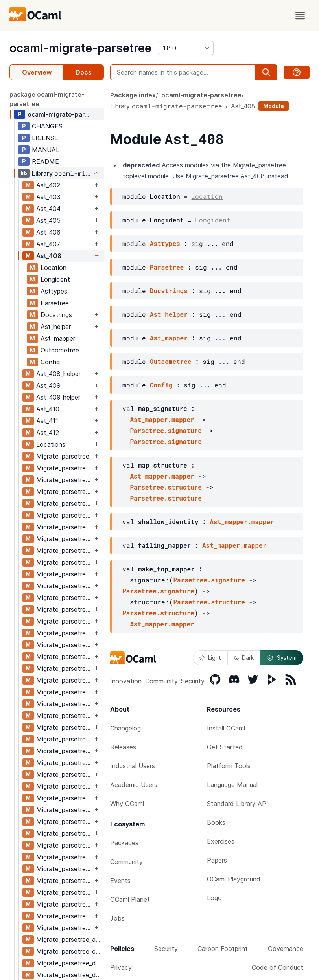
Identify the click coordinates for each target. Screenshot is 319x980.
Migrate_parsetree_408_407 (64, 727)
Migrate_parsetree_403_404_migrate (64, 527)
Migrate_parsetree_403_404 (64, 515)
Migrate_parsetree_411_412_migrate (64, 904)
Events (120, 881)
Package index (133, 95)
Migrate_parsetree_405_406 (64, 609)
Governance (286, 949)
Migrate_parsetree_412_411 (64, 916)
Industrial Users (133, 766)
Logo (214, 898)
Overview (37, 72)
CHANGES (47, 126)
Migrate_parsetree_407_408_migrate (64, 716)
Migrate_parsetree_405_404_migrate (64, 598)
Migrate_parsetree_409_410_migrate (64, 810)
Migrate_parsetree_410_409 (64, 822)
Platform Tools (229, 766)
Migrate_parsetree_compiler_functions (70, 951)
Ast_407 (48, 244)
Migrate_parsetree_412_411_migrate (64, 928)
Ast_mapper (58, 338)
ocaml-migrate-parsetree (80, 48)
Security (166, 949)
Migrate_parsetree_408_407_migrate (64, 739)
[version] (186, 48)
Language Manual (232, 785)
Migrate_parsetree (63, 456)
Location (53, 268)
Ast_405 (48, 220)
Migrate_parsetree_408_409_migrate (64, 763)
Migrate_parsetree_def (69, 963)
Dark (244, 658)
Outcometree (60, 350)
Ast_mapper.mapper (162, 419)
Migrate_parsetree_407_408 (64, 704)
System (282, 658)
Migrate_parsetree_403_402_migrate (64, 503)
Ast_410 (48, 409)
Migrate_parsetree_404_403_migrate (64, 551)
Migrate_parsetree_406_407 (64, 657)
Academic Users (134, 785)
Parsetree (55, 303)
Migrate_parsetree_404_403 (64, 539)
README (45, 161)
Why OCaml (127, 804)
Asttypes (54, 291)
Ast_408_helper (58, 374)
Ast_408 (49, 256)
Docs (84, 72)
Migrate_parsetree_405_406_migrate (64, 621)
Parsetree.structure (166, 487)
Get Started (225, 747)
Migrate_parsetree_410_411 (64, 845)
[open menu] (300, 16)
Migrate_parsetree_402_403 (64, 468)
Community (126, 862)
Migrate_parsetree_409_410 (64, 798)
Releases (123, 747)
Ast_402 (48, 185)
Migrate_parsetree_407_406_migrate (64, 692)
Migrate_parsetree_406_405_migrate (64, 645)
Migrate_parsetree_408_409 (64, 751)
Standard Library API (238, 804)
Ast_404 (48, 209)
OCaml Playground (234, 879)
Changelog (125, 728)
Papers (217, 860)
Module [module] (274, 106)
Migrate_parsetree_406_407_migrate (64, 668)
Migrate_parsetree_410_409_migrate (64, 833)
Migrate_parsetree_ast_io (70, 940)
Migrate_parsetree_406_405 (64, 633)
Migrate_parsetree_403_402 (64, 492)
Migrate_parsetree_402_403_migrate (64, 480)
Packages (124, 843)
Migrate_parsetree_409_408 (64, 774)
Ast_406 (48, 232)
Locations (51, 444)
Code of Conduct (278, 967)
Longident (55, 279)
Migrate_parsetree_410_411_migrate (64, 857)
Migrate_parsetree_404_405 (64, 562)
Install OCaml (226, 728)
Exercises (221, 841)
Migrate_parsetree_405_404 (64, 586)
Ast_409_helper (58, 397)
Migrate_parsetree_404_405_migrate (64, 574)
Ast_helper (56, 327)
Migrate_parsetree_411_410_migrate (64, 881)
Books (216, 822)
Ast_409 (48, 385)
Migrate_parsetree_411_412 (64, 892)
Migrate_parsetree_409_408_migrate (64, 786)
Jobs (117, 918)
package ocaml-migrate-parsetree (47, 99)
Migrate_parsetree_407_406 (64, 680)
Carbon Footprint (223, 949)
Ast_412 (48, 433)
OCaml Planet (130, 899)
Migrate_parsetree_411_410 (64, 869)
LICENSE (45, 138)
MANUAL (46, 150)
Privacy (121, 967)
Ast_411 (47, 421)
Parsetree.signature (166, 430)
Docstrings (56, 315)
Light (210, 658)
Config (50, 362)
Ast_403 (48, 197)
